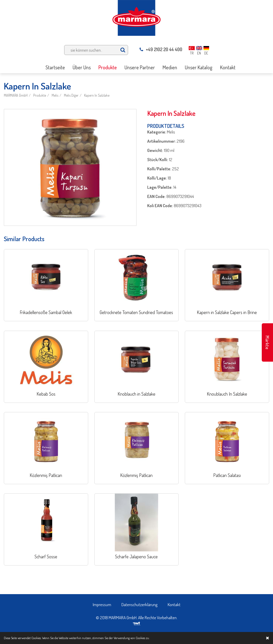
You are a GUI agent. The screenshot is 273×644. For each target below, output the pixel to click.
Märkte (267, 343)
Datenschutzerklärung (139, 604)
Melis (55, 95)
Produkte (40, 95)
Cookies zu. (143, 638)
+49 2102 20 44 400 (161, 49)
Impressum (102, 604)
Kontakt (174, 604)
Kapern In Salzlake (97, 95)
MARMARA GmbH (16, 95)
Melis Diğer (71, 95)
